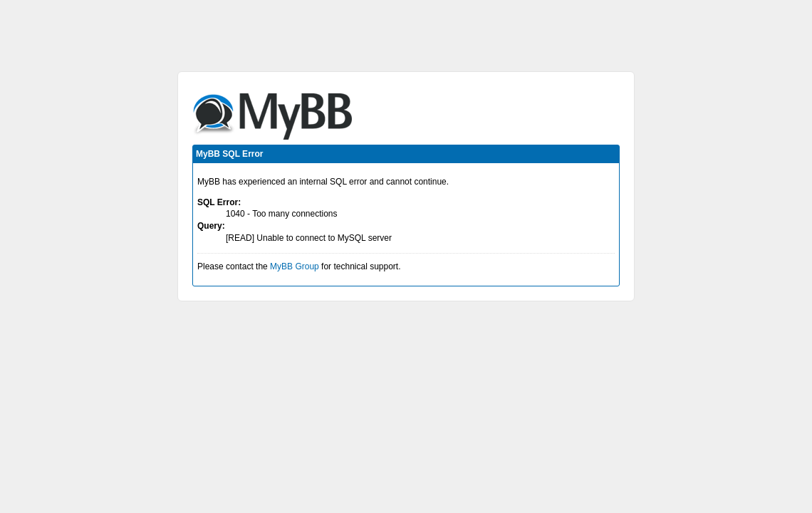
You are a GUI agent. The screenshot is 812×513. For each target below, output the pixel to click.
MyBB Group (295, 266)
